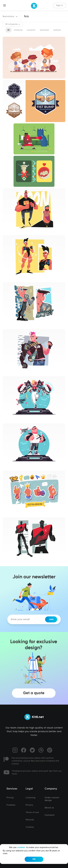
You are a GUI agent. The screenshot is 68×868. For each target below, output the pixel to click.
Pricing (10, 798)
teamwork (44, 30)
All (8, 30)
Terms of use (32, 812)
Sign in (59, 5)
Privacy (29, 805)
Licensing (30, 798)
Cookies (30, 827)
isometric (31, 30)
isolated (57, 30)
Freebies (11, 805)
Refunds (30, 820)
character (18, 30)
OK (34, 859)
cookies (21, 848)
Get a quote (34, 693)
